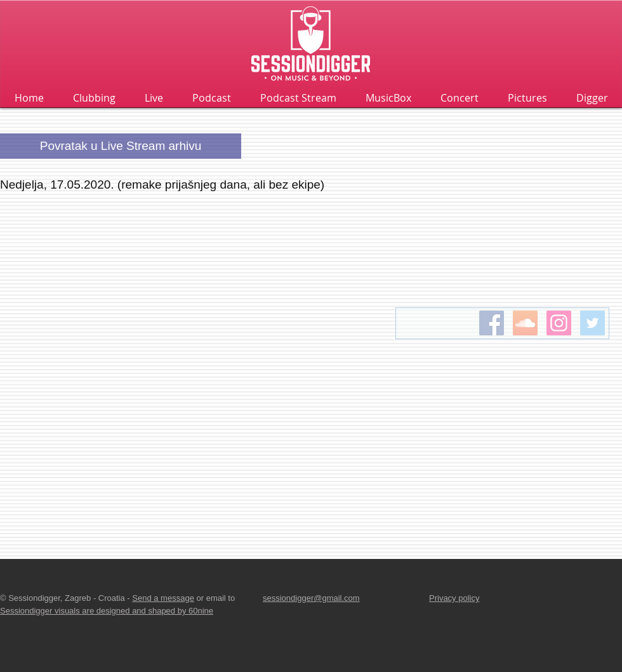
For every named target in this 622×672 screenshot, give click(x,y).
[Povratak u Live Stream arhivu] (121, 146)
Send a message (163, 598)
